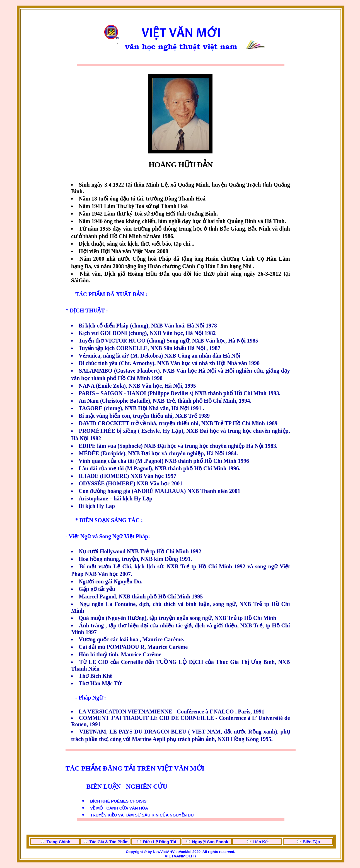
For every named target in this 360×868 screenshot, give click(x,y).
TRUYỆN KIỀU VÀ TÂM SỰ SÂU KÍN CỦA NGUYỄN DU (142, 815)
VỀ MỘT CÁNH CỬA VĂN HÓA (119, 808)
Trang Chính (59, 842)
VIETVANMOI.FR (180, 856)
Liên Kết (261, 842)
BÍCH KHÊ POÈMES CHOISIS (118, 801)
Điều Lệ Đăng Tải (160, 842)
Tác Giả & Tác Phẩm (109, 842)
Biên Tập (311, 842)
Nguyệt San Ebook (210, 842)
